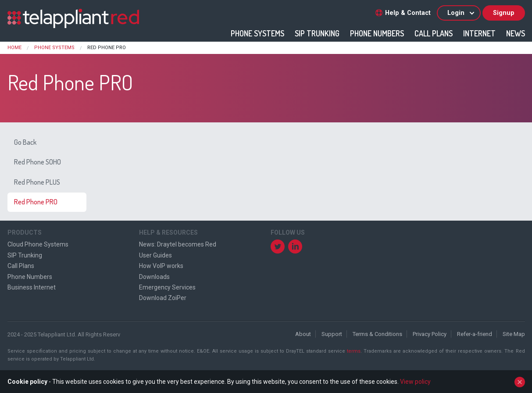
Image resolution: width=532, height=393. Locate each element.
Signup (504, 13)
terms (354, 351)
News (516, 33)
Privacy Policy (430, 334)
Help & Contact (403, 13)
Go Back (25, 142)
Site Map (514, 334)
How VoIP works (161, 266)
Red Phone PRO (36, 202)
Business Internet (32, 287)
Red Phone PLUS (37, 182)
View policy (415, 382)
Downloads (154, 277)
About (303, 334)
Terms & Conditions (377, 334)
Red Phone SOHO (37, 162)
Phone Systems (257, 33)
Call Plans (434, 33)
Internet (479, 33)
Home (14, 48)
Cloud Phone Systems (38, 244)
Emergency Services (167, 287)
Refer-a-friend (475, 334)
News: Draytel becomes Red (178, 244)
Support (332, 334)
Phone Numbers (377, 33)
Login (461, 13)
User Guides (155, 255)
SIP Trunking (317, 33)
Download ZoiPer (163, 298)
